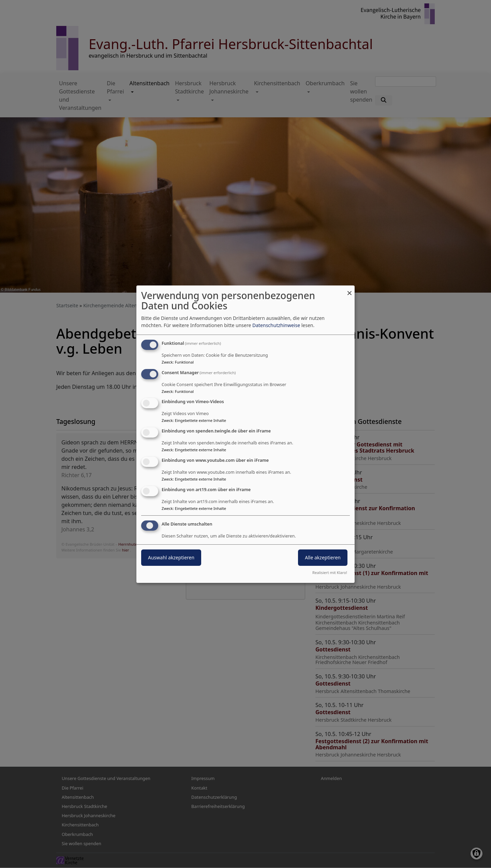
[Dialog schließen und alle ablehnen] (349, 290)
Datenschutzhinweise (276, 325)
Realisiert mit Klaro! (330, 572)
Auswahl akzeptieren (171, 557)
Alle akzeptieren (323, 557)
